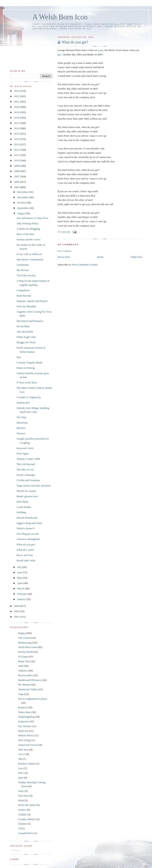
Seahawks (23, 721)
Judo (21, 666)
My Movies (23, 270)
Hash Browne (24, 296)
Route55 (23, 707)
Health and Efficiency (30, 680)
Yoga (21, 694)
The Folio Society (26, 275)
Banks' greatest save (27, 496)
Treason (21, 433)
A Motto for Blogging (28, 229)
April (20, 583)
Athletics (23, 671)
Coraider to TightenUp (29, 397)
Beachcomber (25, 675)
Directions (22, 423)
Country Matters (27, 819)
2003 (17, 611)
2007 (17, 176)
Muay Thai (24, 661)
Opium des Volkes (28, 689)
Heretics (21, 428)
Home (100, 257)
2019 (17, 112)
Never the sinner (27, 805)
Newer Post (64, 257)
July (20, 567)
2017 (17, 123)
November (23, 197)
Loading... (15, 850)
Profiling (21, 512)
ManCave (23, 731)
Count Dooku (24, 507)
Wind (21, 800)
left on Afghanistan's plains (33, 699)
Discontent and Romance (30, 321)
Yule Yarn (23, 750)
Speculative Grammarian (30, 259)
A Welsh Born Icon (60, 17)
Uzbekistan (22, 265)
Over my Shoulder (26, 306)
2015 (17, 134)
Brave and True (25, 555)
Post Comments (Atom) (85, 265)
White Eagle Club (26, 337)
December (23, 192)
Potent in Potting (25, 368)
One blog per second (27, 534)
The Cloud (24, 638)
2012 (17, 150)
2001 (17, 617)
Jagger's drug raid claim (29, 523)
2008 (17, 171)
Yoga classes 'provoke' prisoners (34, 486)
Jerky (21, 791)
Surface (22, 810)
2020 (17, 107)
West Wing (24, 740)
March (21, 588)
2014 (17, 139)
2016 (17, 128)
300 (20, 759)
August (21, 213)
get (59, 54)
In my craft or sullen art (29, 254)
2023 (17, 91)
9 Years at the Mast (27, 382)
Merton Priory (26, 735)
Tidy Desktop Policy (27, 223)
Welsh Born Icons (28, 647)
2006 (17, 182)
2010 (17, 160)
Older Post (136, 257)
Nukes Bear (24, 712)
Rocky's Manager (26, 475)
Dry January (25, 726)
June (20, 572)
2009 (17, 166)
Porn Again (22, 453)
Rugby (22, 633)
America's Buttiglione (28, 539)
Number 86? (23, 403)
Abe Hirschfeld (25, 332)
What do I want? (25, 550)
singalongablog (26, 717)
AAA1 (22, 754)
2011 (17, 155)
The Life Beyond (26, 464)
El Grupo (23, 657)
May (20, 578)
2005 (17, 187)
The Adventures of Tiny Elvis (32, 218)
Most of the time (25, 234)
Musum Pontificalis (27, 518)
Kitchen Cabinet (27, 764)
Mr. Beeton (24, 685)
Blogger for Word (26, 342)
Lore (21, 768)
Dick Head (22, 502)
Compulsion (23, 290)
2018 (17, 118)
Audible (22, 814)
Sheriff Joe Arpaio (26, 491)
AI (20, 828)
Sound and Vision (28, 745)
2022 (17, 96)
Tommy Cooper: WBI (28, 459)
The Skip (21, 417)
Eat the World (25, 652)
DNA (21, 773)
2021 (17, 102)
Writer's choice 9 (25, 528)
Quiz (21, 778)
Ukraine (22, 824)
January (22, 599)
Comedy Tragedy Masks (29, 362)
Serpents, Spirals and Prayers (32, 301)
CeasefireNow (26, 833)
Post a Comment (64, 251)
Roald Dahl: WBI (26, 560)
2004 (17, 606)
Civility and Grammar (28, 480)
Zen (18, 357)
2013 (17, 144)
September (23, 208)
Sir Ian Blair (23, 326)
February (22, 594)
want (101, 50)
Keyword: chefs (25, 448)
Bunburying (24, 643)
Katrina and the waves (28, 239)
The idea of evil (25, 469)
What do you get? (75, 42)
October (22, 203)
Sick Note (23, 796)
